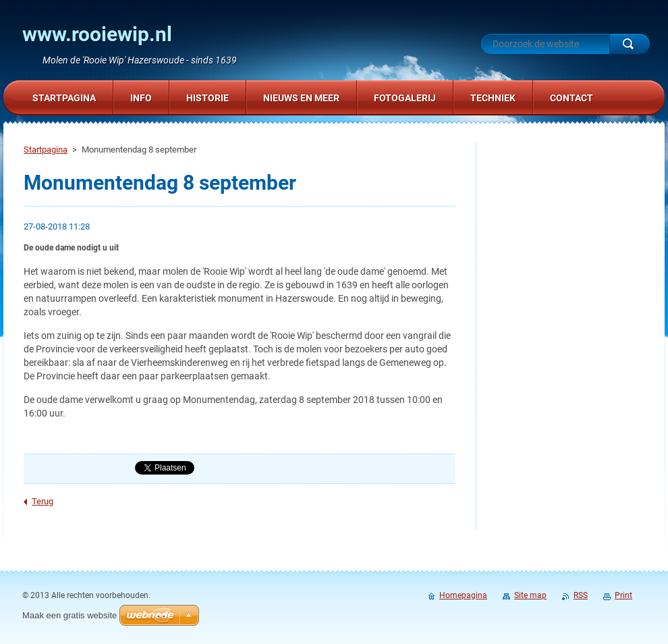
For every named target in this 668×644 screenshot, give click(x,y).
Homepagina (463, 595)
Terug (43, 501)
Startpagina (46, 150)
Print (623, 595)
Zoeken (630, 44)
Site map (530, 595)
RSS (581, 595)
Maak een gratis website (69, 615)
